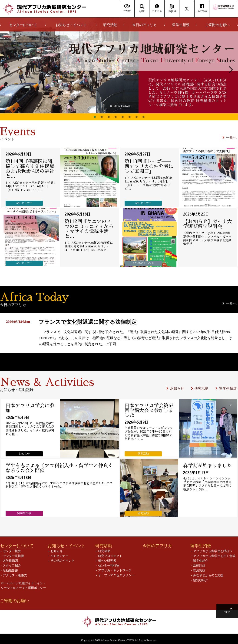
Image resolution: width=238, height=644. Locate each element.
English (172, 8)
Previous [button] (7, 69)
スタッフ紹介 (12, 565)
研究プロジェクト (110, 556)
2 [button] (102, 117)
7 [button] (136, 117)
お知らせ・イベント (71, 25)
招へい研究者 (107, 561)
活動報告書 (10, 570)
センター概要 (12, 551)
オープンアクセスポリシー (116, 575)
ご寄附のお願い (217, 25)
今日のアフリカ (144, 25)
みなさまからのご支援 (208, 575)
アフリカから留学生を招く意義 (214, 556)
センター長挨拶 (13, 556)
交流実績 (199, 570)
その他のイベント (63, 561)
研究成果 (104, 551)
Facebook (202, 8)
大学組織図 (10, 561)
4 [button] (116, 117)
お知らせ (177, 388)
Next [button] (231, 69)
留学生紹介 (201, 561)
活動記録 (199, 565)
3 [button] (109, 117)
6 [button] (129, 117)
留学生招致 (181, 25)
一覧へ (231, 137)
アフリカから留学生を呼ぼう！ (214, 551)
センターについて (23, 25)
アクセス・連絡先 (15, 575)
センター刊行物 (109, 565)
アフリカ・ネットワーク (115, 570)
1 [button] (95, 117)
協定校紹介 (201, 580)
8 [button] (143, 117)
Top (231, 612)
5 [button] (122, 117)
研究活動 (110, 25)
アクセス (157, 8)
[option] (119, 65)
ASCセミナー (59, 556)
